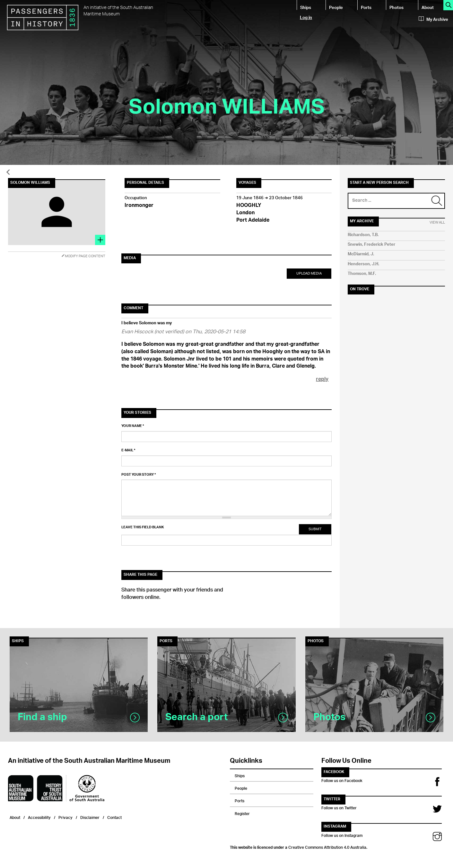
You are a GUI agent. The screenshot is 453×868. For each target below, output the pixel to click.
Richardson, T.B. (363, 235)
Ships (306, 7)
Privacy (65, 817)
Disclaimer (90, 817)
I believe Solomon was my (147, 323)
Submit (315, 529)
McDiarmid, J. (361, 254)
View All (437, 223)
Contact (114, 817)
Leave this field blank (143, 527)
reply (322, 380)
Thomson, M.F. (362, 274)
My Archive (433, 20)
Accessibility (39, 817)
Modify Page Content (83, 256)
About (428, 7)
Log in (306, 17)
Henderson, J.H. (363, 264)
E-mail (128, 450)
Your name (133, 426)
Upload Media (309, 273)
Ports (366, 7)
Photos (396, 7)
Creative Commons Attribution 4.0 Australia (327, 847)
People (336, 7)
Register (242, 813)
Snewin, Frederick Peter (371, 245)
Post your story (139, 475)
